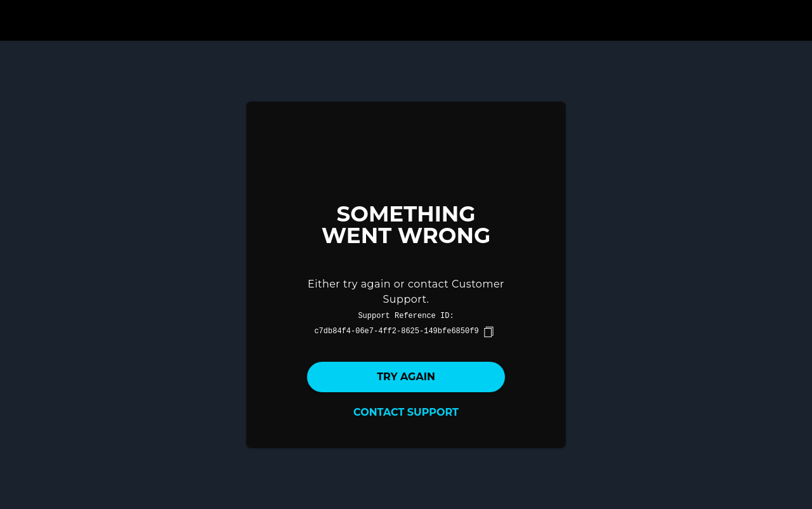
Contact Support (406, 412)
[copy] (488, 332)
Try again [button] (406, 377)
